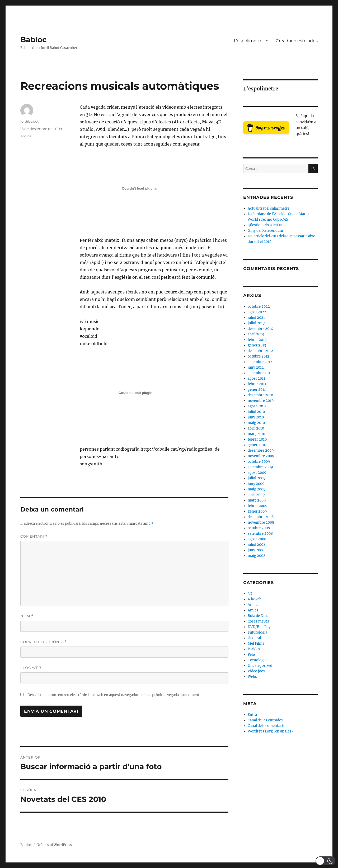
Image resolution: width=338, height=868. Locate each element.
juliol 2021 (256, 318)
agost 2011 (256, 378)
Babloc (34, 40)
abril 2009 (256, 495)
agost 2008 (257, 539)
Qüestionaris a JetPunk (267, 225)
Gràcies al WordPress (54, 845)
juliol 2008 (257, 545)
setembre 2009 (260, 467)
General (254, 638)
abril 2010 (256, 428)
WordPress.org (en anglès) (270, 731)
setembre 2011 (260, 373)
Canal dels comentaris (266, 726)
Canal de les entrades (265, 720)
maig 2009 (257, 489)
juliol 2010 (256, 412)
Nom (27, 616)
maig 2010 (256, 423)
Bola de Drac (258, 616)
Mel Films (256, 643)
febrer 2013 (257, 340)
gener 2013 (257, 345)
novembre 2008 (261, 522)
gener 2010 (257, 445)
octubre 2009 (259, 462)
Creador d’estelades (297, 41)
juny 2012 (256, 367)
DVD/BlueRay (259, 627)
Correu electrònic (44, 642)
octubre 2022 (259, 307)
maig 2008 (257, 556)
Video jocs (256, 671)
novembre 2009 (261, 456)
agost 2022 (257, 312)
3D (250, 594)
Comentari (34, 536)
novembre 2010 (261, 401)
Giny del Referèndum (265, 231)
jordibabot (29, 121)
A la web (255, 599)
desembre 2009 (261, 450)
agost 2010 (257, 406)
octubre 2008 (259, 528)
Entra (252, 715)
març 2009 (257, 500)
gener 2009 (257, 511)
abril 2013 (256, 334)
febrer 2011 (257, 384)
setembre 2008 (260, 534)
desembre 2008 (261, 517)
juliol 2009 (257, 478)
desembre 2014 (260, 329)
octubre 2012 (259, 356)
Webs (252, 677)
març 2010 (256, 434)
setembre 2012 (260, 362)
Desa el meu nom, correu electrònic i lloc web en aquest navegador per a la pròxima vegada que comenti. (114, 695)
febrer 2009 (258, 506)
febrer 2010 (257, 439)
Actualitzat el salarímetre (269, 208)
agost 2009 (257, 473)
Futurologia (257, 632)
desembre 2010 (260, 395)
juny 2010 (256, 417)
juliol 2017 (256, 323)
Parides (254, 649)
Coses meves (258, 621)
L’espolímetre (248, 41)
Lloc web (31, 668)
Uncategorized (260, 666)
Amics (26, 136)
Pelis (252, 655)
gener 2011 (257, 390)
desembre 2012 (260, 351)
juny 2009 (256, 484)
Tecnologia (257, 660)
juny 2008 (256, 550)
